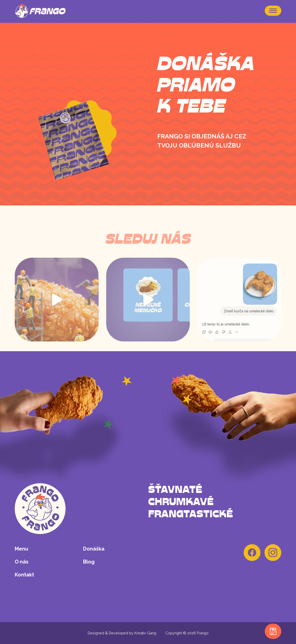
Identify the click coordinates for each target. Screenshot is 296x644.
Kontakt (24, 575)
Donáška (94, 549)
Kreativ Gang (145, 633)
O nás (22, 562)
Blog (89, 562)
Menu (21, 549)
